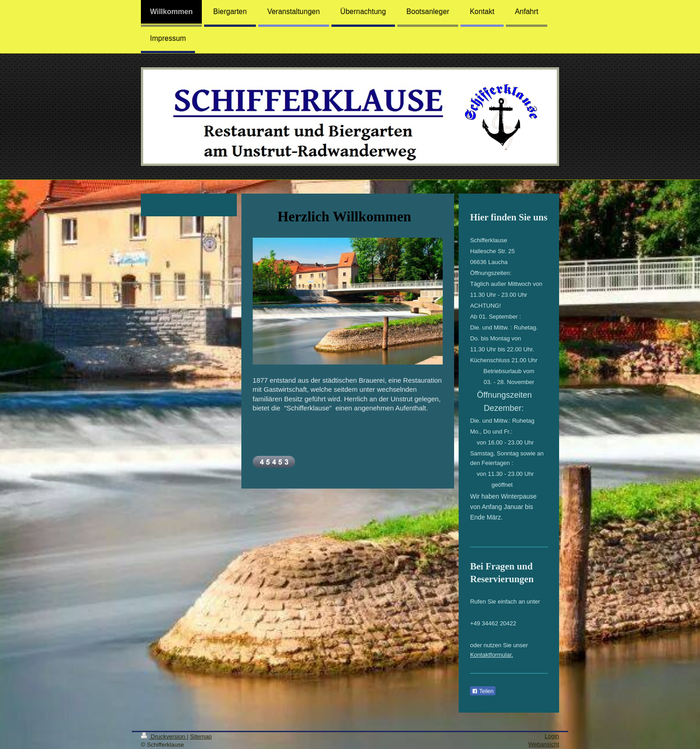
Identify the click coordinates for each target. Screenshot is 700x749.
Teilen (482, 691)
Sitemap (201, 737)
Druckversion (164, 737)
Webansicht (544, 744)
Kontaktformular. (492, 655)
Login (552, 736)
